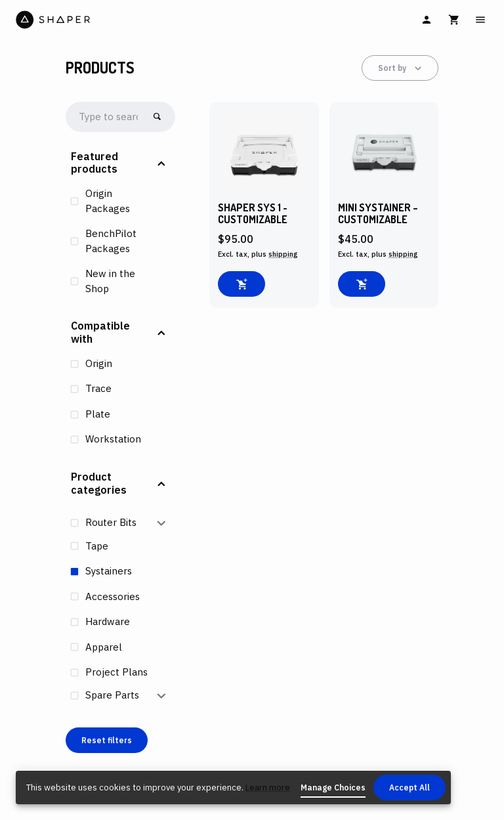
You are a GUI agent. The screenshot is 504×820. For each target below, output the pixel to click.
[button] (120, 163)
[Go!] (157, 117)
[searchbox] (109, 117)
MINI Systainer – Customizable (378, 214)
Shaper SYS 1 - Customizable (253, 214)
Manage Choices (333, 788)
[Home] (133, 20)
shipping (283, 254)
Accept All (409, 788)
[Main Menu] (480, 20)
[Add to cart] (241, 284)
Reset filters (107, 740)
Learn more (268, 788)
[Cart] (454, 20)
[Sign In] (427, 20)
